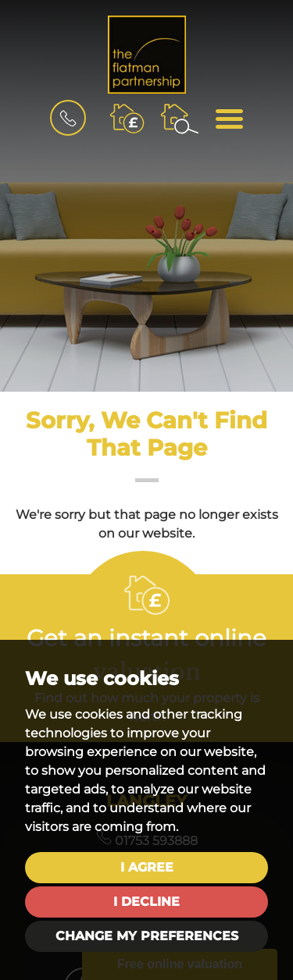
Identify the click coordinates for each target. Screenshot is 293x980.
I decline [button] (146, 902)
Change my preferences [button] (147, 936)
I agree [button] (147, 867)
